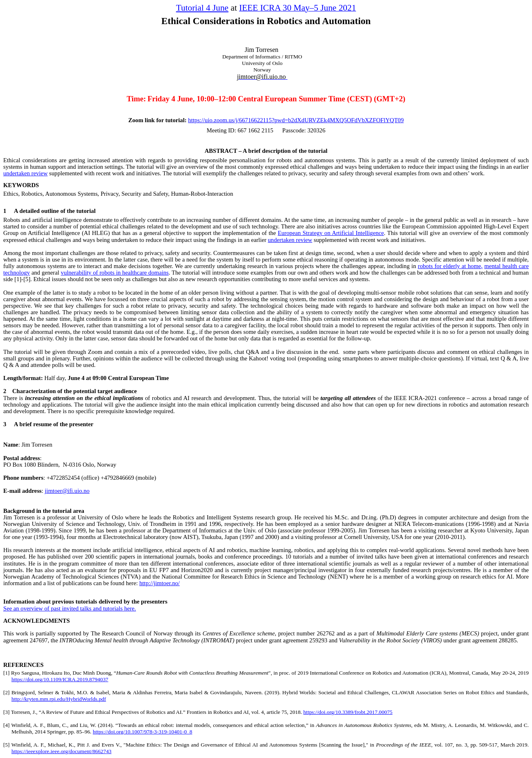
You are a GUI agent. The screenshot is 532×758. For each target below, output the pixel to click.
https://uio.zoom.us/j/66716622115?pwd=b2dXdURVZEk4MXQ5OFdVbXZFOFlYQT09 (296, 120)
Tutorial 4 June (202, 8)
